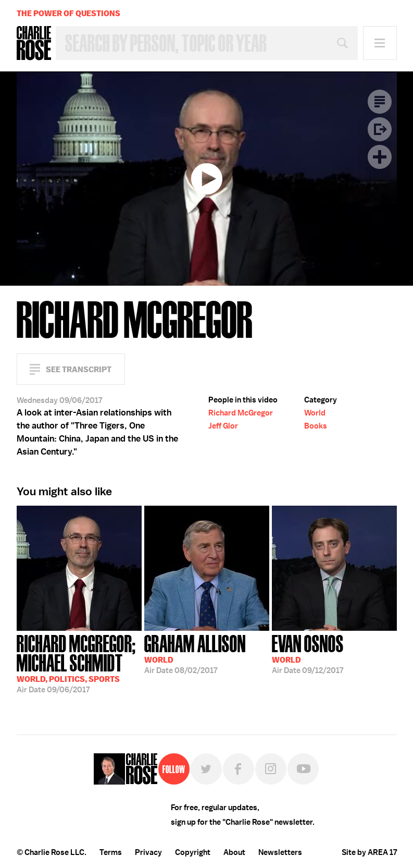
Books (316, 426)
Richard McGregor (241, 413)
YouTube (303, 769)
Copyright (193, 852)
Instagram (271, 769)
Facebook (239, 769)
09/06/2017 (79, 663)
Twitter (206, 769)
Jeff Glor (223, 426)
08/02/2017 (195, 653)
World (315, 413)
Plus (380, 157)
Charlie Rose (34, 43)
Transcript (380, 102)
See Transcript (79, 369)
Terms (111, 852)
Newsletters (280, 852)
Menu (380, 43)
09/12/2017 (308, 653)
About (234, 852)
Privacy (148, 852)
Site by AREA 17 (369, 852)
